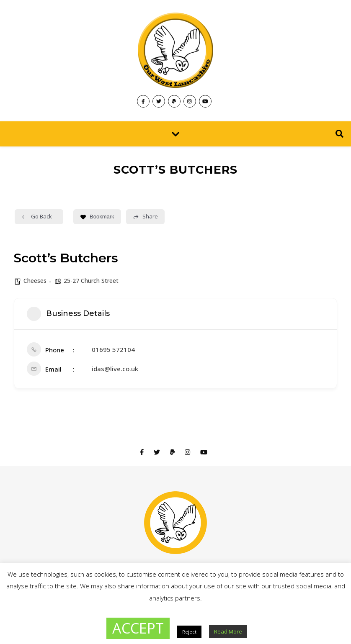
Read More (228, 631)
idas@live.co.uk (115, 369)
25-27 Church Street (91, 281)
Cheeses (35, 281)
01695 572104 (113, 349)
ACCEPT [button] (138, 628)
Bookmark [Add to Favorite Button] (97, 217)
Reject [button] (189, 632)
